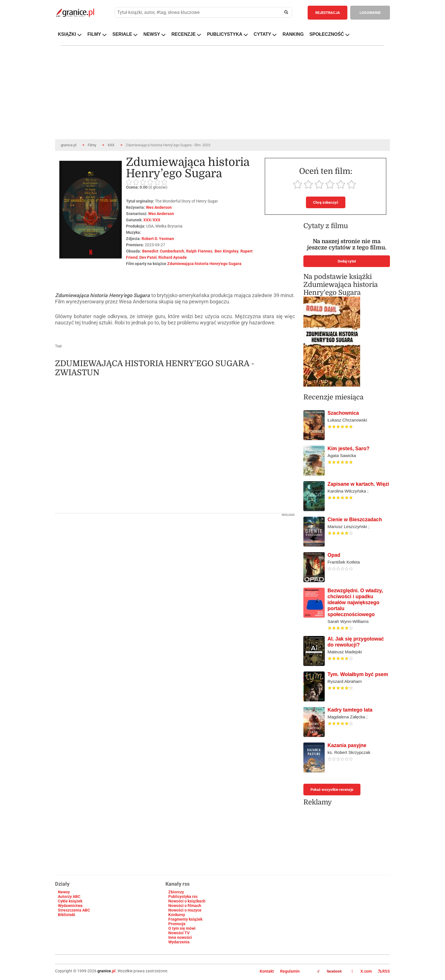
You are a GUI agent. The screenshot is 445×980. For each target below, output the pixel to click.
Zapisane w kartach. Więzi (358, 484)
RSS (384, 971)
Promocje (177, 924)
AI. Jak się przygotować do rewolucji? (356, 642)
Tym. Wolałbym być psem (358, 674)
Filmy (92, 145)
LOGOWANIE (370, 13)
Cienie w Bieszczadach (355, 520)
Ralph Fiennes (199, 251)
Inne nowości (180, 937)
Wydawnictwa (70, 906)
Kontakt (267, 971)
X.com (362, 971)
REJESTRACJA (328, 13)
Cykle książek (70, 901)
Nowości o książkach (187, 901)
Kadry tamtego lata (350, 710)
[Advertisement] (175, 556)
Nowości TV (179, 933)
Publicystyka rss (183, 896)
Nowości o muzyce (185, 910)
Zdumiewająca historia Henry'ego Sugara (204, 264)
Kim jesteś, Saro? (349, 449)
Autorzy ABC (69, 896)
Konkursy (177, 915)
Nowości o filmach (185, 906)
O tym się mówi (182, 928)
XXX (111, 145)
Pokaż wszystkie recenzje (332, 790)
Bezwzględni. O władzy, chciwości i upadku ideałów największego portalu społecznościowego (355, 602)
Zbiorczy (176, 892)
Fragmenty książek (185, 919)
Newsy (64, 892)
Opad (334, 555)
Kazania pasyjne (347, 745)
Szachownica (343, 413)
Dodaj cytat (347, 261)
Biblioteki (67, 915)
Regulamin (290, 971)
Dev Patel (148, 257)
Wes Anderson (159, 207)
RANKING (293, 34)
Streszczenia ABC (74, 910)
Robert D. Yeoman (158, 239)
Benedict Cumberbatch (163, 251)
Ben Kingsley (226, 251)
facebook (329, 971)
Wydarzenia (179, 942)
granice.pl (69, 145)
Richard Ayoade (173, 257)
